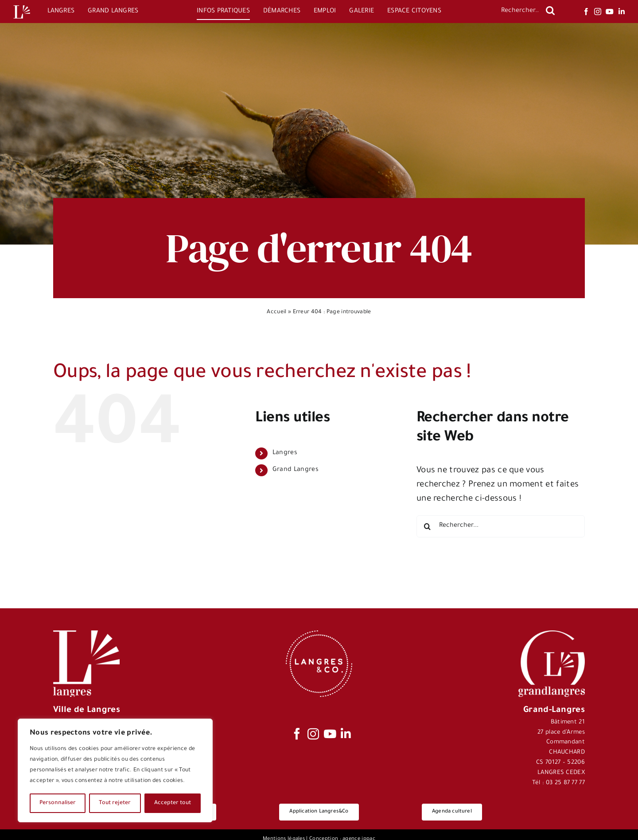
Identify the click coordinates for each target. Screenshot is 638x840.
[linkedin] (622, 12)
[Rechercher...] (519, 12)
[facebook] (586, 12)
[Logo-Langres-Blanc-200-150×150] (22, 6)
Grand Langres (296, 470)
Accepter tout (173, 803)
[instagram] (598, 12)
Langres (285, 453)
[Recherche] (550, 11)
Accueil (276, 312)
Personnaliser (58, 803)
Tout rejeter (115, 803)
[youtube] (610, 12)
